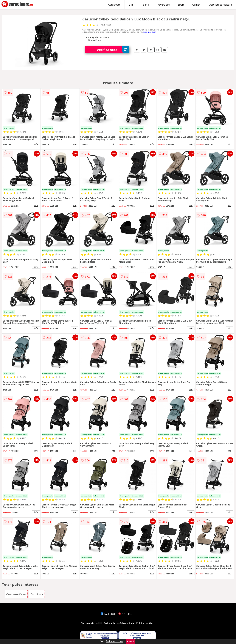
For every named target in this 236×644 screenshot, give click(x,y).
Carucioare (114, 5)
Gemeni (197, 5)
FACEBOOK (109, 614)
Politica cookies (145, 623)
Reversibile (164, 5)
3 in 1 (146, 5)
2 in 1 (132, 5)
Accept (130, 641)
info (36, 144)
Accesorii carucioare (221, 5)
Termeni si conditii (91, 623)
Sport (181, 5)
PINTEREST (126, 614)
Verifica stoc (113, 50)
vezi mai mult (150, 32)
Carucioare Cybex (16, 594)
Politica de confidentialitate (119, 623)
